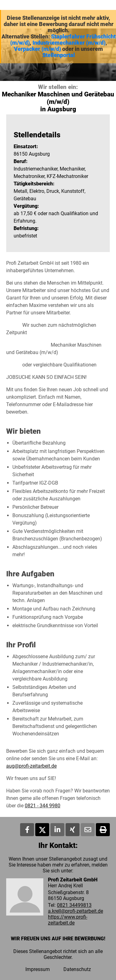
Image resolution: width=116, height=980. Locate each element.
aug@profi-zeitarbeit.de (31, 766)
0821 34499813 (74, 905)
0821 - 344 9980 (43, 806)
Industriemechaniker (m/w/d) (69, 43)
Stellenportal (59, 55)
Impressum (38, 969)
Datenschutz (77, 969)
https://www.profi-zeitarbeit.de (68, 920)
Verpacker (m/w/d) (37, 49)
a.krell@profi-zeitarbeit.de (75, 911)
